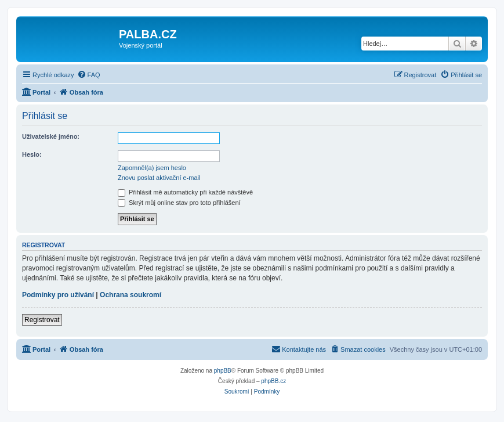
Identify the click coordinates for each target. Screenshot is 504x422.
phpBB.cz (273, 381)
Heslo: (32, 154)
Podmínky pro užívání (58, 295)
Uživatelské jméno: (51, 136)
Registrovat (42, 320)
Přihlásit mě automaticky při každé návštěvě (185, 192)
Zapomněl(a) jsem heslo (152, 168)
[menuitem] (89, 75)
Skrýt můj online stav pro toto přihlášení (179, 203)
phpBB (223, 371)
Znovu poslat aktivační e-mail (159, 178)
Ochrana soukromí (130, 295)
